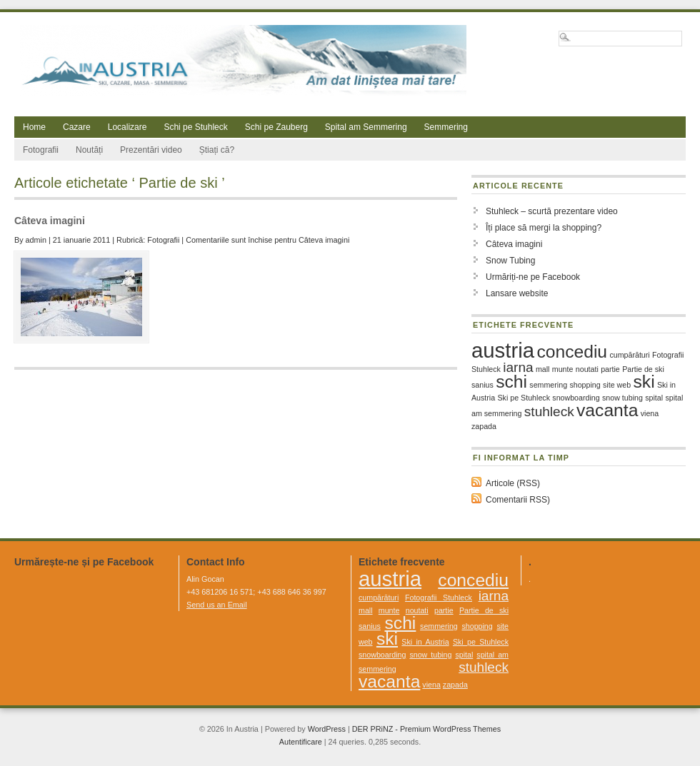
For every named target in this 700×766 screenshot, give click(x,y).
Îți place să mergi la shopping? (544, 228)
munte (563, 369)
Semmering (446, 127)
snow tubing (622, 398)
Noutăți (89, 150)
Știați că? (217, 150)
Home (34, 127)
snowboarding (576, 398)
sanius (482, 385)
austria (503, 350)
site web (617, 385)
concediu (572, 352)
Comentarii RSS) (518, 500)
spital (654, 398)
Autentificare (301, 742)
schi (511, 382)
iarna (518, 367)
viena (650, 413)
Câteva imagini (50, 221)
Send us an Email (217, 605)
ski (644, 382)
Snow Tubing (510, 261)
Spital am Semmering (366, 127)
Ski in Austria (425, 642)
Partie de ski (643, 369)
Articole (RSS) (513, 483)
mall (543, 369)
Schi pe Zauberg (276, 127)
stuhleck (549, 412)
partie (610, 369)
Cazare (77, 127)
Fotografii (41, 150)
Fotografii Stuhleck (439, 598)
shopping (585, 385)
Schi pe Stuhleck (195, 127)
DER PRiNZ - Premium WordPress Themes (426, 729)
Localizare (127, 127)
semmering (548, 385)
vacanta (607, 410)
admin (36, 240)
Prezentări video (151, 150)
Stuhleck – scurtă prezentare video (552, 211)
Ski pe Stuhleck (524, 398)
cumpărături (629, 355)
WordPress (327, 729)
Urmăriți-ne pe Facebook (533, 277)
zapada (484, 426)
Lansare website (517, 293)
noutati (587, 369)
